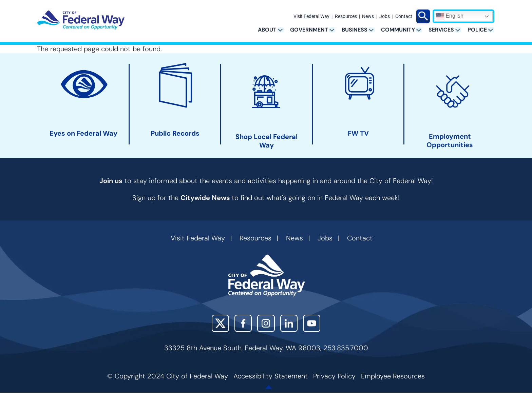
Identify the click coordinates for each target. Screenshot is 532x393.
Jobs (385, 17)
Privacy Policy (334, 376)
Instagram (266, 323)
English (450, 16)
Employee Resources (393, 376)
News (368, 17)
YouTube (312, 323)
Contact (404, 17)
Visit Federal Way (311, 17)
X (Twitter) (220, 323)
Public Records (175, 133)
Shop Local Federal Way (267, 141)
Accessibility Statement (271, 376)
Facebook (243, 323)
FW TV (358, 133)
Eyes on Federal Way (83, 133)
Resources (346, 17)
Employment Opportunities (450, 141)
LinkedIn (289, 323)
